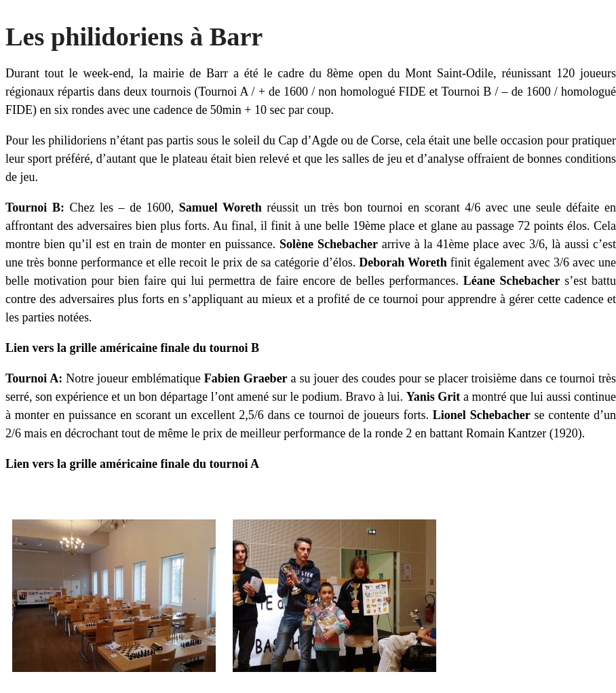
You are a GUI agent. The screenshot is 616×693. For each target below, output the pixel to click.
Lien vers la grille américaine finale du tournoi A (132, 464)
